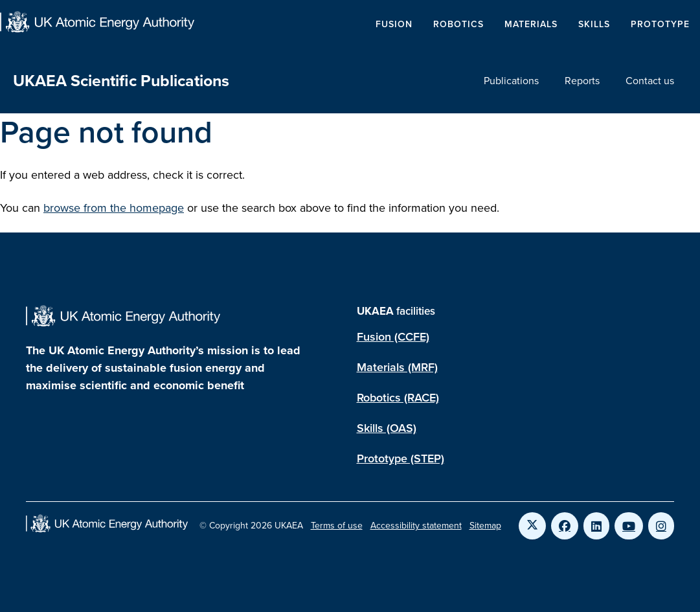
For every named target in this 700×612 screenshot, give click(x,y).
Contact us (650, 81)
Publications (511, 81)
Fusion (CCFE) (393, 337)
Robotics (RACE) (398, 398)
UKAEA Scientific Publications (121, 81)
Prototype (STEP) (401, 459)
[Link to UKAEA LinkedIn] (596, 526)
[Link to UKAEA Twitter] (532, 526)
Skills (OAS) (387, 428)
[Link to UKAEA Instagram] (661, 526)
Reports (582, 81)
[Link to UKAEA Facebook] (565, 526)
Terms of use (337, 526)
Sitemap (485, 526)
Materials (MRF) (397, 367)
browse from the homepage (114, 208)
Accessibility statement (416, 526)
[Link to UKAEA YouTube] (629, 526)
